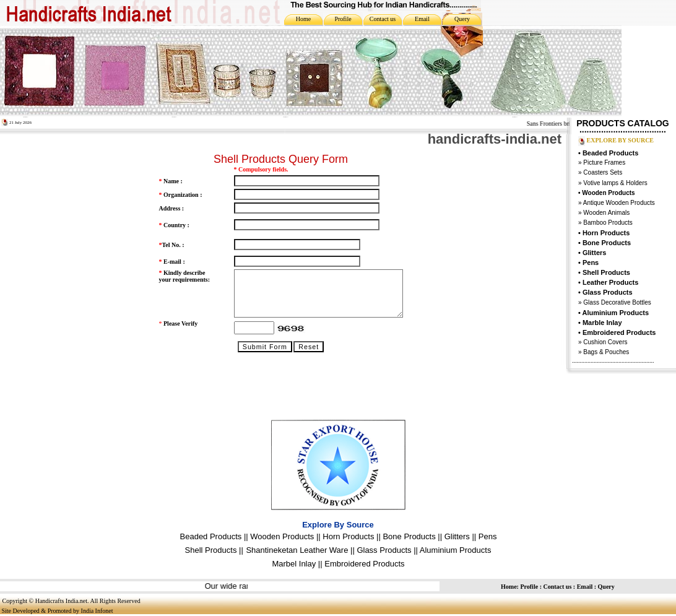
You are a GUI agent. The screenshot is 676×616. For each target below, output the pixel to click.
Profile (343, 19)
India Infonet (97, 611)
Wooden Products (282, 536)
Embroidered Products (364, 564)
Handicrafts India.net (61, 601)
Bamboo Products (607, 223)
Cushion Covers (605, 342)
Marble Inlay (602, 323)
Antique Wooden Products (619, 203)
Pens (591, 262)
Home (303, 19)
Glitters (595, 253)
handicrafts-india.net (495, 139)
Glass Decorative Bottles (617, 302)
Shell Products (606, 272)
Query (462, 19)
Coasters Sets (603, 172)
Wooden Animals (606, 213)
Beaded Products (610, 153)
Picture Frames (604, 163)
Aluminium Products (616, 313)
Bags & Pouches (606, 352)
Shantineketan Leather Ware (297, 550)
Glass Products (384, 550)
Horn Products (606, 233)
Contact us (383, 19)
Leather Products (610, 282)
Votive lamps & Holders (615, 183)
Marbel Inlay (294, 564)
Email (422, 19)
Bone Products (607, 243)
